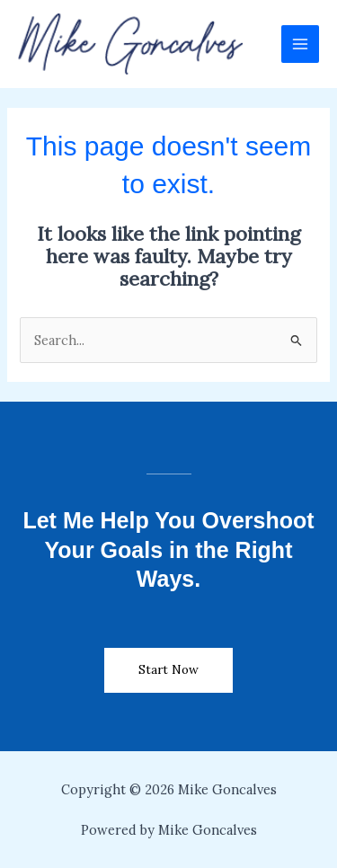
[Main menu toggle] (300, 44)
